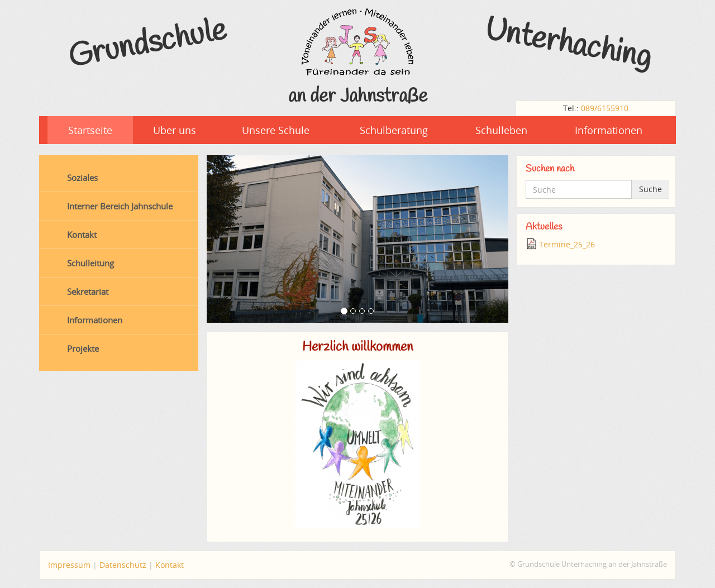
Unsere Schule (276, 130)
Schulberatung (394, 130)
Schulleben (501, 130)
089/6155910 (605, 108)
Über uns (175, 130)
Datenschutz (123, 565)
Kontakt (82, 235)
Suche (650, 189)
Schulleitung (90, 263)
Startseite (90, 130)
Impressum (69, 565)
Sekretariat (88, 291)
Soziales (82, 178)
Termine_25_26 (567, 244)
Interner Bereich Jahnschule (120, 206)
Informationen (609, 130)
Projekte (83, 348)
